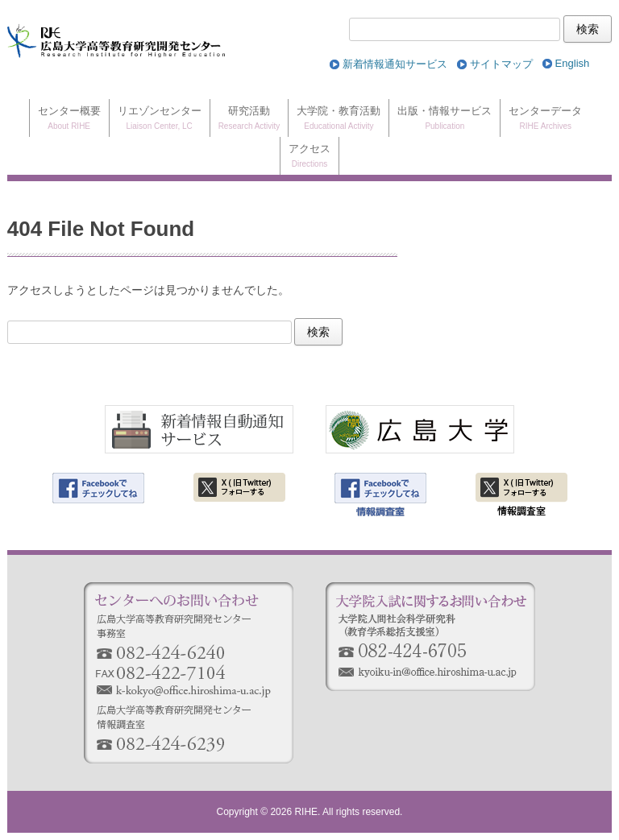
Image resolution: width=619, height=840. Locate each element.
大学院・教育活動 (339, 119)
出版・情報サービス (445, 119)
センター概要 (69, 119)
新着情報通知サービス (395, 64)
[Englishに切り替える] (573, 64)
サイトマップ (501, 64)
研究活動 (249, 119)
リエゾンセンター (160, 119)
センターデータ (545, 119)
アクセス (309, 157)
